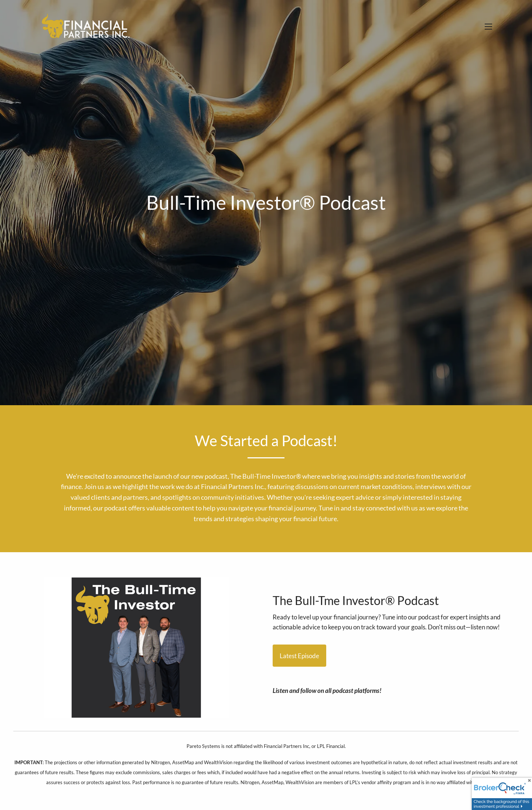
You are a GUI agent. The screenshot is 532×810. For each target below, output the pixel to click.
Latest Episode (299, 656)
